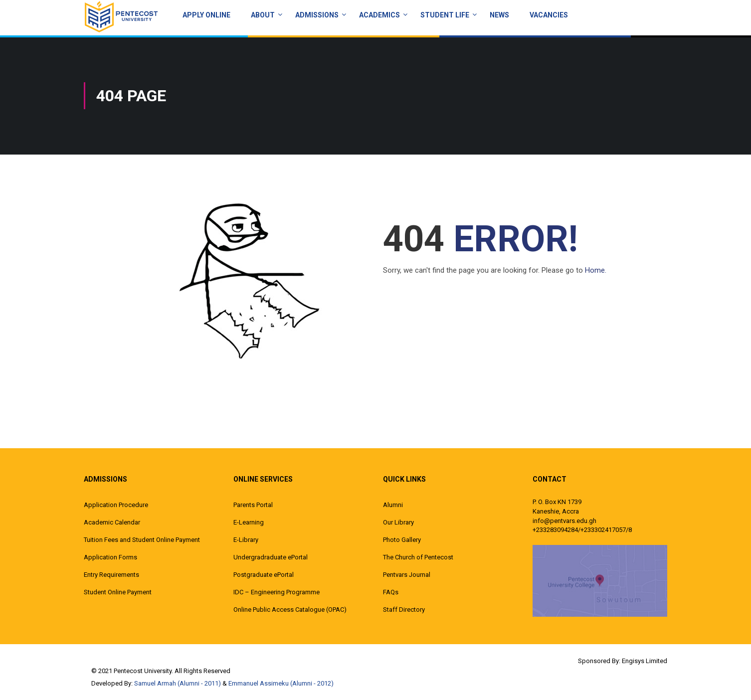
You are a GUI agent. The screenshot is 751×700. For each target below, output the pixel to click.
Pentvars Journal (407, 575)
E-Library (246, 540)
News (499, 15)
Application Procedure (116, 505)
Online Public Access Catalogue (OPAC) (290, 610)
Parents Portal (253, 505)
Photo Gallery (402, 540)
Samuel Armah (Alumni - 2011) (178, 683)
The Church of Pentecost (418, 557)
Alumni (393, 505)
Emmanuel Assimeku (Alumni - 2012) (281, 683)
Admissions (317, 15)
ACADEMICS (379, 15)
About (263, 15)
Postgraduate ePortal (264, 575)
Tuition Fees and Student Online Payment (142, 540)
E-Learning (249, 522)
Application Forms (110, 557)
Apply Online (206, 15)
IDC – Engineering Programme (277, 592)
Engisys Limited (645, 661)
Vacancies (549, 15)
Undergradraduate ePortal (271, 557)
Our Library (398, 522)
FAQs (391, 592)
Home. (596, 270)
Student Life (445, 15)
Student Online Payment (118, 592)
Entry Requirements (111, 575)
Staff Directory (404, 610)
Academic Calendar (112, 522)
